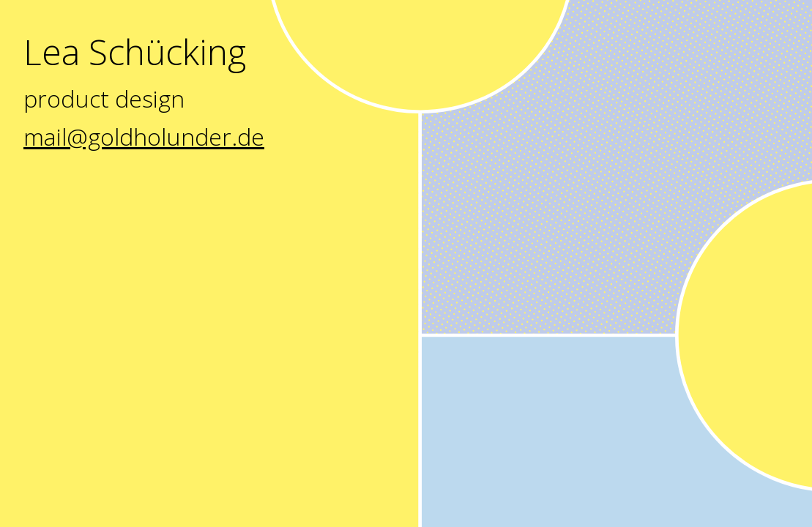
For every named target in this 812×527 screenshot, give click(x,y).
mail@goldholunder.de (144, 137)
